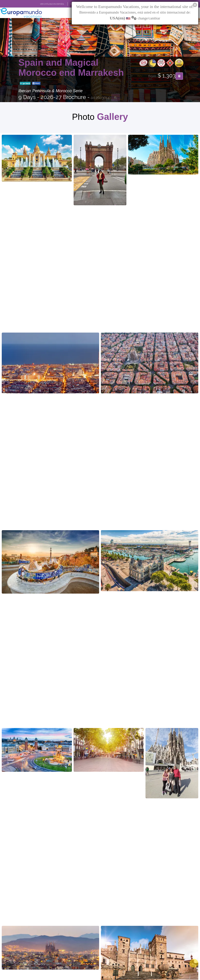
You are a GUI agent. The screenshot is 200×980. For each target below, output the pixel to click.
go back (25, 84)
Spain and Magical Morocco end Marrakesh (71, 68)
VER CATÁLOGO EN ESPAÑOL (52, 4)
